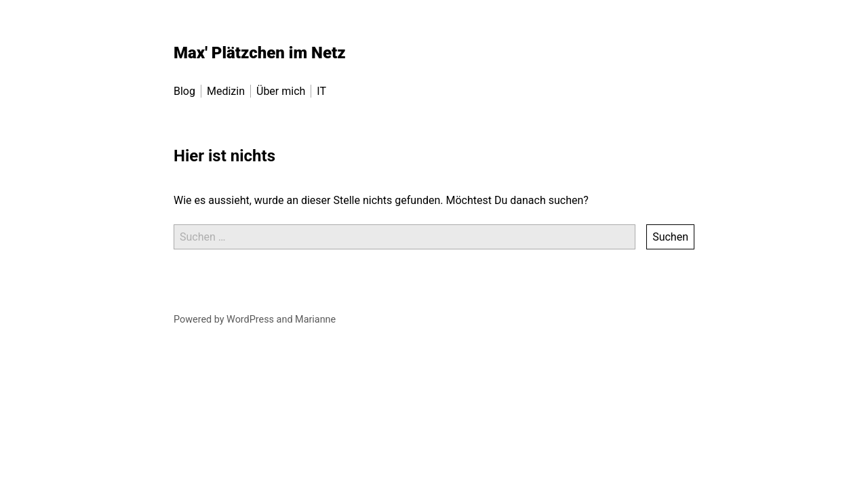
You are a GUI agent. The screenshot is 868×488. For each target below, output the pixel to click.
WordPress (250, 320)
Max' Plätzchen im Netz (260, 53)
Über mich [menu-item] (281, 91)
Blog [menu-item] (184, 91)
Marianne (315, 320)
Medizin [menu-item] (226, 91)
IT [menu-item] (321, 91)
